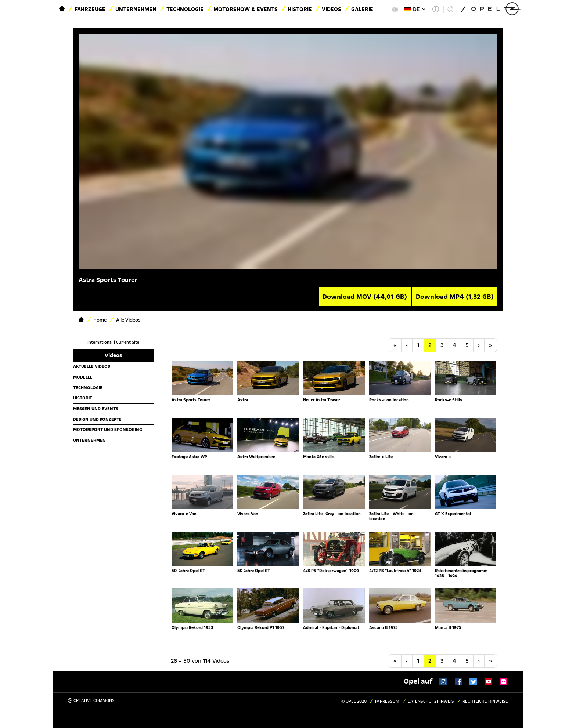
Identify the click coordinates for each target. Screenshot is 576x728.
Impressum (387, 701)
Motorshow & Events (246, 9)
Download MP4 (455, 297)
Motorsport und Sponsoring (108, 430)
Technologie (185, 9)
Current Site (128, 342)
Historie (300, 9)
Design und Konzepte (97, 419)
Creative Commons (91, 701)
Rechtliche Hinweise (485, 701)
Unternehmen (136, 9)
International (100, 342)
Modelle (83, 377)
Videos (332, 9)
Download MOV (365, 297)
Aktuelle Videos (92, 366)
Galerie (362, 9)
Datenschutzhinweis (431, 701)
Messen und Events (96, 409)
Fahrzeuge (90, 9)
